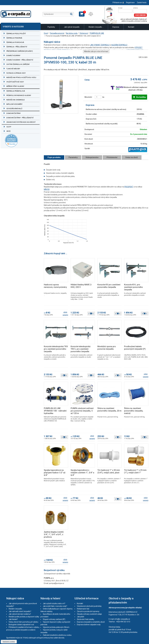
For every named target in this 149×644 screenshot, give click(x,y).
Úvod (46, 33)
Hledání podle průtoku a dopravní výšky (24, 617)
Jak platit (81, 617)
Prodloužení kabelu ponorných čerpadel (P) (135, 348)
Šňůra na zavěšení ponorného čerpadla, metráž (134, 411)
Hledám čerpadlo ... (96, 27)
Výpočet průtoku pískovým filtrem (56, 627)
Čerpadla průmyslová (16, 91)
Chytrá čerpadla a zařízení (18, 64)
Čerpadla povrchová (15, 42)
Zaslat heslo (142, 3)
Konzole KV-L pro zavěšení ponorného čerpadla (133, 287)
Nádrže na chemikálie (16, 100)
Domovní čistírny (14, 113)
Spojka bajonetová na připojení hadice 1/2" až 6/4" (55, 473)
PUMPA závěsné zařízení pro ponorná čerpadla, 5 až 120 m (82, 411)
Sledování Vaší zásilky (86, 619)
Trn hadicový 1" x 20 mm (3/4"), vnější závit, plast (109, 471)
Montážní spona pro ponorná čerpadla (107, 348)
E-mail (120, 8)
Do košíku (141, 97)
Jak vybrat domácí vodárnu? (20, 614)
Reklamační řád (83, 609)
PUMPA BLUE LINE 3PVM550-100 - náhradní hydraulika (55, 411)
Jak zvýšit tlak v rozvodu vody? (55, 606)
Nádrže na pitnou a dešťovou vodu (21, 77)
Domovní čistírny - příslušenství (20, 118)
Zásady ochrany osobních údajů (89, 614)
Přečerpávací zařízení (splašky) (20, 51)
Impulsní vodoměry (14, 104)
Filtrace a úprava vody (16, 73)
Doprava (116, 27)
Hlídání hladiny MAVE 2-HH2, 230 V (81, 286)
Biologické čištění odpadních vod (21, 625)
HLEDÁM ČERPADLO (119, 45)
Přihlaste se (117, 3)
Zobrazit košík (82, 14)
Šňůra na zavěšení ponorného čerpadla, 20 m (109, 410)
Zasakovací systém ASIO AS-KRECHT (21, 122)
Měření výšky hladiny (15, 86)
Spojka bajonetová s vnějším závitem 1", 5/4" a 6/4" (82, 473)
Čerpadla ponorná (14, 38)
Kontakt (131, 27)
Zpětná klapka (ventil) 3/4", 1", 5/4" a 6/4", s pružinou (54, 534)
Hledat (71, 14)
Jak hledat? (13, 619)
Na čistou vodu (72, 33)
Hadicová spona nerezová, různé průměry (55, 286)
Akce (9, 131)
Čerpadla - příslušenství (17, 47)
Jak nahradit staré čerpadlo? (20, 611)
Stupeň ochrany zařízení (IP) (54, 619)
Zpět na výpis (143, 57)
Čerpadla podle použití (16, 34)
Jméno (135, 8)
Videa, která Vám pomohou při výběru (23, 622)
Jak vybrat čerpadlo (72, 27)
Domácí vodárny (13, 55)
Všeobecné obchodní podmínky (89, 606)
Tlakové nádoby (13, 69)
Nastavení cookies (9, 642)
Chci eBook (140, 15)
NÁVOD (47, 189)
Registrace (130, 3)
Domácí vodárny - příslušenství (20, 60)
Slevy (9, 127)
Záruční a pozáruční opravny (88, 611)
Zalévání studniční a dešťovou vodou (57, 635)
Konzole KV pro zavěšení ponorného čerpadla (109, 286)
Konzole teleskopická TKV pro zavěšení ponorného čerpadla (56, 349)
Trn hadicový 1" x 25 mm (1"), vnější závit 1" (135, 471)
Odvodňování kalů (14, 109)
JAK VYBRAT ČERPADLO (100, 45)
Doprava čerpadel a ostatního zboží (91, 622)
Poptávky (51, 27)
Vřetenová (84, 33)
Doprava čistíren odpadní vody (89, 625)
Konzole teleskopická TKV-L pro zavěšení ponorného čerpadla (81, 349)
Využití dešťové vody (15, 82)
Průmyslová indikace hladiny (19, 95)
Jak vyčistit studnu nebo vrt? (54, 603)
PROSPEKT (129, 187)
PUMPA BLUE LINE (97, 33)
